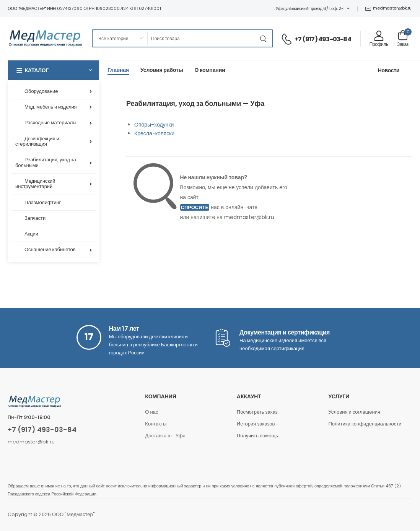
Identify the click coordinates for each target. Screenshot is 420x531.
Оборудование (41, 91)
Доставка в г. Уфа (165, 436)
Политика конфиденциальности (365, 424)
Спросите (195, 207)
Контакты (156, 424)
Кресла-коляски (154, 133)
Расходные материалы (50, 123)
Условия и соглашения (354, 412)
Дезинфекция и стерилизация (37, 141)
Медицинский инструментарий (35, 184)
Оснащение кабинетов (50, 249)
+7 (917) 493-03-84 (323, 39)
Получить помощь (257, 436)
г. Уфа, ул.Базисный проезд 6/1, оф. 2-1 (308, 8)
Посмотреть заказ (257, 412)
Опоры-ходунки (154, 125)
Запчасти (35, 218)
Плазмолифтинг (43, 202)
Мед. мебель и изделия (51, 107)
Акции (31, 234)
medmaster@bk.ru (388, 8)
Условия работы (162, 70)
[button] (54, 70)
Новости (389, 70)
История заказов (256, 424)
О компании (210, 70)
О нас (151, 412)
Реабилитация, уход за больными (46, 162)
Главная (118, 70)
